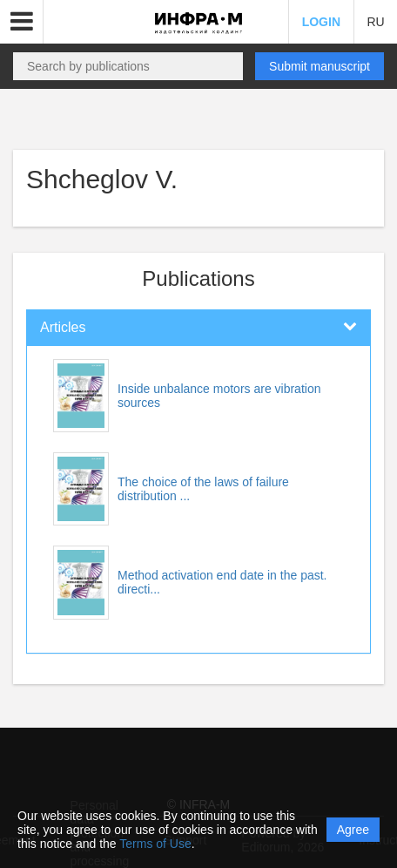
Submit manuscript (320, 66)
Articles (63, 327)
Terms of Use (155, 844)
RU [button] (375, 22)
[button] (22, 22)
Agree (353, 830)
